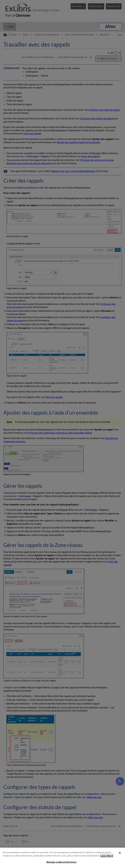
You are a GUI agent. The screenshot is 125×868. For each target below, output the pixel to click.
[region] (62, 858)
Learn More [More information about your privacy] (107, 856)
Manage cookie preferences (61, 862)
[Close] (120, 853)
